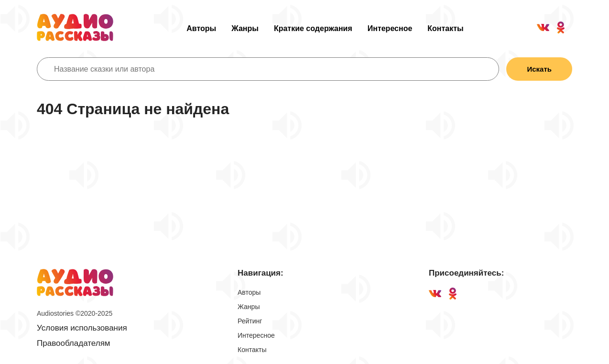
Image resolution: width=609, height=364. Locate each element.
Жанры (245, 28)
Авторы (201, 28)
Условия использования (82, 328)
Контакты (445, 28)
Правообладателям (74, 343)
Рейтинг (250, 321)
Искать (539, 69)
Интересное (390, 28)
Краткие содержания (313, 28)
